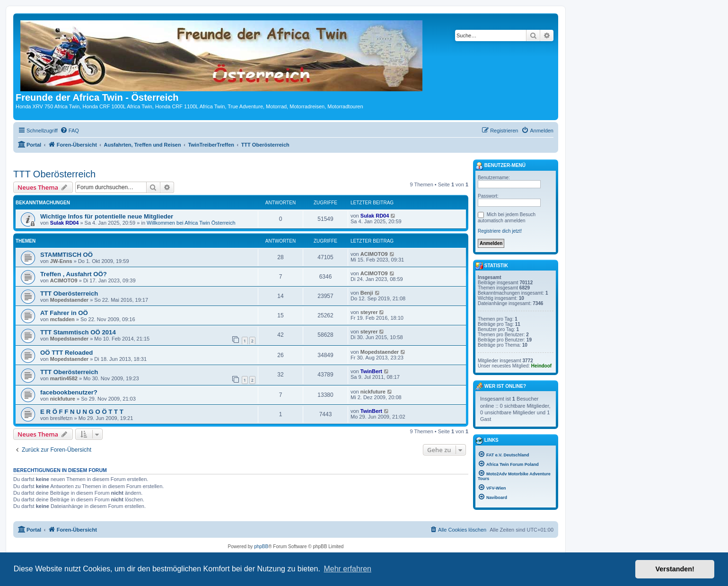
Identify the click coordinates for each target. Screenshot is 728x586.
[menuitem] (70, 131)
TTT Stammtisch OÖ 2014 (78, 332)
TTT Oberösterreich (54, 174)
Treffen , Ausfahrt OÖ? (74, 274)
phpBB (261, 547)
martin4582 (64, 378)
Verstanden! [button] (675, 569)
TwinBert (371, 371)
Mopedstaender (69, 300)
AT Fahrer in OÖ (64, 313)
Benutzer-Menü (500, 166)
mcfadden (62, 319)
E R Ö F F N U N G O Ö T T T (82, 412)
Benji (367, 293)
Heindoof (541, 366)
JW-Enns (61, 261)
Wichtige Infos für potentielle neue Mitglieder (107, 216)
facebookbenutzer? (69, 392)
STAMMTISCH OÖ (66, 255)
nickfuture (63, 399)
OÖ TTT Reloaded (66, 353)
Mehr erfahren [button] (347, 569)
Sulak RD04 (65, 223)
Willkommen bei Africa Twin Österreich (191, 223)
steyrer (369, 312)
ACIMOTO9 (374, 254)
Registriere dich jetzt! (500, 231)
